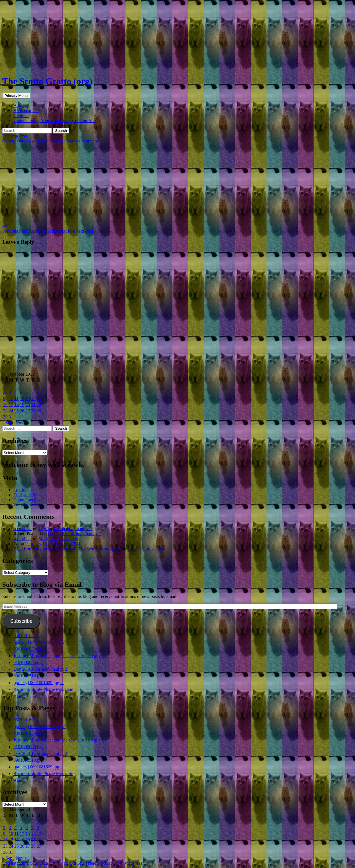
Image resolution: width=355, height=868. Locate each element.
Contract (21, 115)
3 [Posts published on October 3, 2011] (10, 392)
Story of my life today (58, 539)
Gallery (9, 141)
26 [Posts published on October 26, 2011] (22, 411)
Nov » (21, 423)
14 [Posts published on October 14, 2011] (33, 398)
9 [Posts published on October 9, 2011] (4, 398)
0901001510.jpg (28, 676)
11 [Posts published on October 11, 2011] (16, 398)
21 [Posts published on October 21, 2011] (33, 405)
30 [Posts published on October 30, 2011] (5, 417)
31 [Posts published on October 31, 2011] (11, 417)
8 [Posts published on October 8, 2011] (38, 392)
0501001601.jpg (28, 636)
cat (5, 226)
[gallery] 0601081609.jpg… (39, 683)
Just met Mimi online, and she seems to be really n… (61, 656)
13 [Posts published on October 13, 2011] (28, 398)
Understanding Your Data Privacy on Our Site (55, 121)
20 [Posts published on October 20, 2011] (28, 405)
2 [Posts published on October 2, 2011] (4, 392)
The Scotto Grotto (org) (47, 81)
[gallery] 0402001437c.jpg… (40, 642)
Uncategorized (15, 136)
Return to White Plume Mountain (43, 689)
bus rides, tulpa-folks (146, 549)
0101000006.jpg (28, 662)
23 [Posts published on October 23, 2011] (5, 411)
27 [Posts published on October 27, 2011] (28, 411)
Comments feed (28, 500)
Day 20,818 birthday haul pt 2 (66, 529)
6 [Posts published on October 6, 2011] (27, 392)
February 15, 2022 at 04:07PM (53, 544)
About (19, 105)
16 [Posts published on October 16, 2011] (5, 405)
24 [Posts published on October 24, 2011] (11, 411)
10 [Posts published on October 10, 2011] (11, 398)
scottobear (56, 141)
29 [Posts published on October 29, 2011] (39, 411)
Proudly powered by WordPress (114, 863)
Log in (19, 490)
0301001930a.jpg (29, 649)
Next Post (75, 231)
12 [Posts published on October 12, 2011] (22, 398)
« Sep (7, 423)
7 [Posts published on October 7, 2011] (32, 392)
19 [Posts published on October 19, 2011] (22, 405)
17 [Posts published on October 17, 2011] (11, 405)
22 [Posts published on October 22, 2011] (39, 405)
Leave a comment (82, 141)
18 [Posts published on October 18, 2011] (17, 405)
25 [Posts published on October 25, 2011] (17, 411)
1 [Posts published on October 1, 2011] (38, 386)
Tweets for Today (30, 231)
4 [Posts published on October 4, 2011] (15, 392)
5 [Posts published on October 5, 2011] (21, 392)
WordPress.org (27, 505)
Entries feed (24, 495)
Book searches (26, 110)
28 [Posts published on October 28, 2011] (33, 411)
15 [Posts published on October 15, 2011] (39, 398)
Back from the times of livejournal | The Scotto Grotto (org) (67, 549)
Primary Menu (16, 96)
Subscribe (21, 621)
